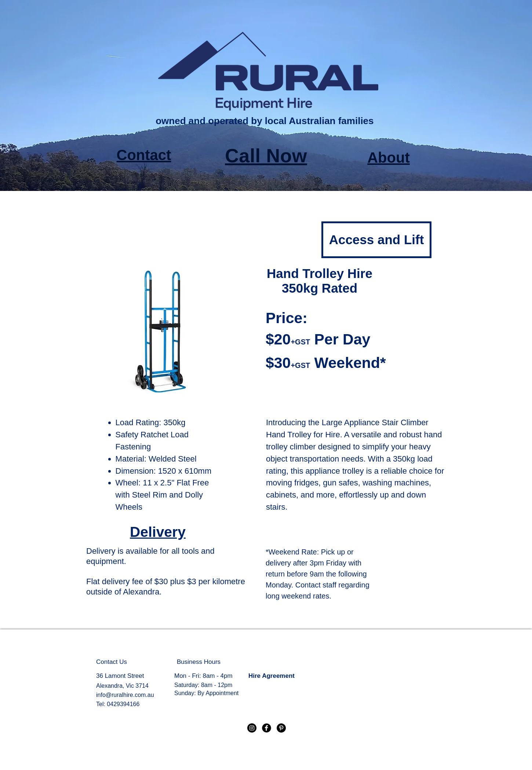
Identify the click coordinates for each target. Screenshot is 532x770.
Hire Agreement (272, 676)
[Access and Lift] (376, 240)
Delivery (158, 532)
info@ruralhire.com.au (125, 695)
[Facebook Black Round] (267, 728)
